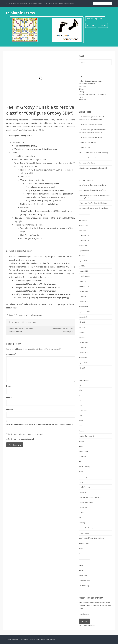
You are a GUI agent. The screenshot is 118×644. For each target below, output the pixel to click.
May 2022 (82, 256)
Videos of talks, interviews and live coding (93, 153)
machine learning (84, 467)
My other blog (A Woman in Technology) (92, 94)
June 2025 (82, 230)
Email (9, 398)
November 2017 (84, 353)
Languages (82, 456)
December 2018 (84, 297)
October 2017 (83, 358)
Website (10, 409)
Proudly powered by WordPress (17, 639)
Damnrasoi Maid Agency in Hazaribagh (92, 195)
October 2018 (83, 307)
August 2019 (83, 281)
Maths (81, 472)
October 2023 (83, 246)
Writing (81, 548)
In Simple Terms (20, 13)
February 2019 (84, 286)
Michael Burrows (49, 639)
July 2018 (82, 322)
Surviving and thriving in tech (89, 158)
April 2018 (82, 332)
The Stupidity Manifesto (87, 84)
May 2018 (82, 327)
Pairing (81, 482)
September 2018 (84, 312)
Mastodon (82, 86)
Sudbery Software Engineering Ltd (90, 81)
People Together (84, 148)
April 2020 (82, 266)
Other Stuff (82, 100)
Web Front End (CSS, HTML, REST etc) (91, 538)
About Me (91, 25)
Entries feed (83, 576)
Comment (11, 354)
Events (81, 97)
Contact (103, 25)
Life (80, 462)
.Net (80, 385)
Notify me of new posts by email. (21, 439)
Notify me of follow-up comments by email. (26, 434)
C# (79, 395)
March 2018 (83, 337)
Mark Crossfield (84, 208)
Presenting (82, 492)
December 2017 (84, 348)
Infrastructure (83, 451)
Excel (80, 426)
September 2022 (84, 251)
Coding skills (83, 411)
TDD (80, 518)
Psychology (83, 507)
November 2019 (84, 276)
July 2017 (82, 368)
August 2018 (83, 317)
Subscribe (84, 621)
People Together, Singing (87, 142)
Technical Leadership (86, 528)
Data (80, 416)
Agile (80, 390)
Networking (83, 477)
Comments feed (84, 581)
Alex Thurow (83, 190)
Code (11, 315)
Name (9, 386)
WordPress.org (84, 586)
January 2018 (83, 342)
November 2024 (84, 235)
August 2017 (83, 363)
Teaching (82, 523)
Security (82, 513)
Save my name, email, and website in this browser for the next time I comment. (39, 424)
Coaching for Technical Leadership (90, 124)
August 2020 (83, 261)
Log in (81, 570)
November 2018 (84, 302)
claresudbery (16, 322)
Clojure (81, 400)
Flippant (81, 431)
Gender (81, 441)
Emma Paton (83, 185)
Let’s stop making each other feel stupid (93, 168)
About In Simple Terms (95, 19)
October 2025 (83, 225)
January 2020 (83, 271)
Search (110, 3)
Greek (81, 446)
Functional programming (87, 436)
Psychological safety (86, 502)
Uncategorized (84, 533)
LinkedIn (81, 89)
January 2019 (83, 291)
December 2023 (84, 240)
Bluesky (81, 92)
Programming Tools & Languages (29, 315)
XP (79, 553)
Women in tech (84, 543)
